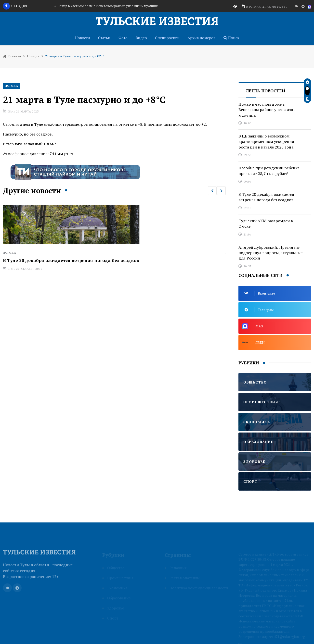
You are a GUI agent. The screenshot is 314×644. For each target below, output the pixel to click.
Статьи (104, 38)
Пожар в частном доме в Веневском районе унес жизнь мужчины (108, 6)
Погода (33, 56)
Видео (141, 38)
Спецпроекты (167, 38)
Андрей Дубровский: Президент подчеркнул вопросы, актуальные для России (270, 253)
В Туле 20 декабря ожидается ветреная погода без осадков (71, 260)
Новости (83, 38)
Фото (123, 38)
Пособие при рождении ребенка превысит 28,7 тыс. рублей (269, 171)
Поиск (231, 38)
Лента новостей (266, 91)
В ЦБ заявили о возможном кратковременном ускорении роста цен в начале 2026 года (266, 142)
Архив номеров (202, 38)
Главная (12, 56)
